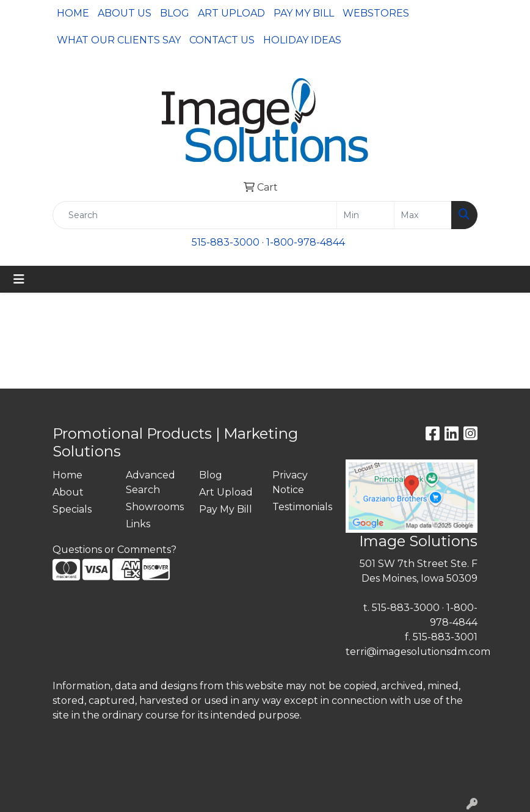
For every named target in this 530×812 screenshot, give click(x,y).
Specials (72, 509)
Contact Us (222, 40)
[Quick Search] (195, 215)
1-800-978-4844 (306, 242)
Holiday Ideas (302, 40)
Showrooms (155, 507)
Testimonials (302, 507)
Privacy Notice (290, 482)
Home (73, 13)
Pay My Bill (304, 13)
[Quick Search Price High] (423, 215)
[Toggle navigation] (19, 279)
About (68, 492)
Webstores (376, 13)
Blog (175, 13)
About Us (125, 13)
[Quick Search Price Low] (365, 215)
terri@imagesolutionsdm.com (418, 652)
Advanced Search (151, 482)
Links (138, 524)
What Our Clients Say (119, 40)
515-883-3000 (226, 242)
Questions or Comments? (114, 550)
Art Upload (231, 13)
